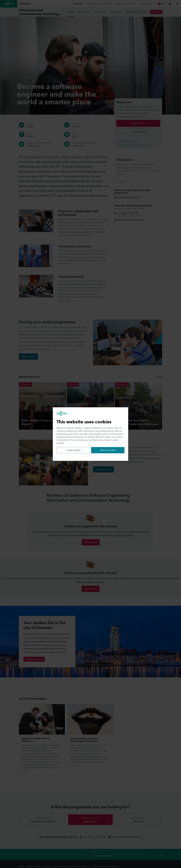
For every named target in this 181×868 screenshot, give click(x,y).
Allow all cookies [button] (108, 450)
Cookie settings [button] (73, 450)
